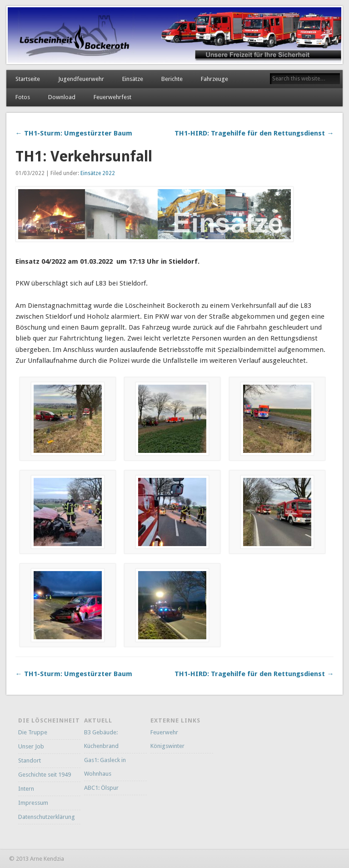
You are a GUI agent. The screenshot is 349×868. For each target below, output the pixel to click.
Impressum (33, 803)
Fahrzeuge (214, 79)
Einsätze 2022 (98, 173)
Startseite (28, 79)
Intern (26, 789)
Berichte (172, 79)
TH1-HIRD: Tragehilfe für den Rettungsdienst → (254, 133)
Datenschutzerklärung (47, 817)
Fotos (23, 97)
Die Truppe (33, 732)
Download (62, 97)
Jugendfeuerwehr (81, 79)
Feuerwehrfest (112, 97)
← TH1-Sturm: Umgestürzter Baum (74, 133)
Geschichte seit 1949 (45, 775)
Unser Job (31, 746)
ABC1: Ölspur (101, 788)
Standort (30, 760)
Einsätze (133, 79)
